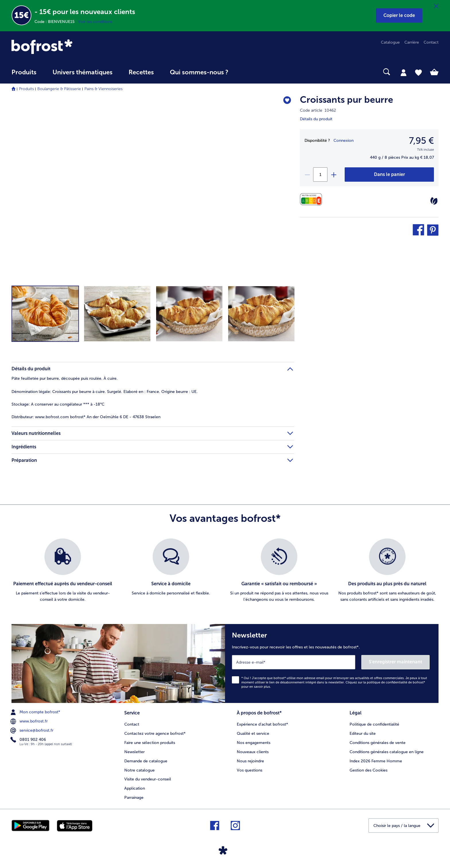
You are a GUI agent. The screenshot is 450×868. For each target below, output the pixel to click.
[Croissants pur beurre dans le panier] (389, 175)
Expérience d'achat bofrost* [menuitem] (262, 724)
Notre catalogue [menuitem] (139, 770)
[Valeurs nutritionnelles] (312, 199)
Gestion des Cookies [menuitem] (368, 770)
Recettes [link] (141, 72)
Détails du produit (316, 119)
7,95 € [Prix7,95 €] (421, 141)
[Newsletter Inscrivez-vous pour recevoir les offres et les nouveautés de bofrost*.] (332, 663)
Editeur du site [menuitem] (363, 734)
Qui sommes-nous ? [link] (199, 72)
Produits (26, 89)
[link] (75, 47)
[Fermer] (436, 6)
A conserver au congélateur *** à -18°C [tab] (58, 404)
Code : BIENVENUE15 (56, 22)
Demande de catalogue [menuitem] (146, 761)
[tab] (404, 72)
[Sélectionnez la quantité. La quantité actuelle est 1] (320, 175)
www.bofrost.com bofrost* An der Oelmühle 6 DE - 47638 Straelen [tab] (86, 417)
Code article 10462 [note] (318, 110)
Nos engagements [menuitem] (254, 743)
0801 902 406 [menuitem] (29, 740)
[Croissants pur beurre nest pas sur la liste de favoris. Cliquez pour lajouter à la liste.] (287, 101)
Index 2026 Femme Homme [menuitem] (376, 761)
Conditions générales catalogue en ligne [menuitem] (387, 752)
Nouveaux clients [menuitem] (253, 752)
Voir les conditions (95, 22)
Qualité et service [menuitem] (253, 734)
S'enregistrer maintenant (395, 662)
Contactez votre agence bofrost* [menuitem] (155, 734)
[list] (225, 571)
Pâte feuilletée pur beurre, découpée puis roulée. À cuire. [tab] (65, 378)
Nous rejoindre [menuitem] (250, 761)
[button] (399, 15)
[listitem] (63, 571)
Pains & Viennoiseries (103, 89)
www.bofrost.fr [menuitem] (30, 721)
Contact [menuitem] (431, 42)
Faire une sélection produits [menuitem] (150, 743)
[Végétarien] (434, 201)
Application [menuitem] (135, 788)
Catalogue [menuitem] (390, 42)
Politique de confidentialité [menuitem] (374, 724)
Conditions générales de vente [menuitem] (378, 743)
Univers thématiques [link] (83, 72)
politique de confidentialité (387, 682)
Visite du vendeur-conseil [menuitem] (148, 779)
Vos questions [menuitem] (250, 770)
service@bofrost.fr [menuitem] (32, 731)
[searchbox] (248, 72)
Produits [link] (24, 72)
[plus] (333, 175)
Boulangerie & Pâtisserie (59, 89)
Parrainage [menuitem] (134, 798)
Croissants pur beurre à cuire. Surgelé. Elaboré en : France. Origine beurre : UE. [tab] (105, 392)
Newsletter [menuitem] (134, 752)
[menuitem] (24, 75)
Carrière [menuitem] (412, 42)
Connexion (344, 141)
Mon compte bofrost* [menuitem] (36, 712)
